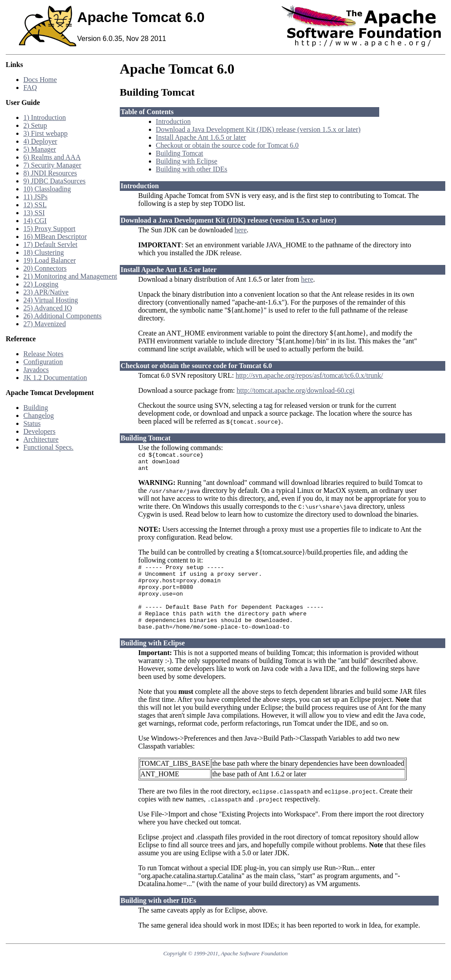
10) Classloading (47, 189)
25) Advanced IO (48, 308)
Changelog (39, 415)
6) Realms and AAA (52, 157)
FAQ (30, 88)
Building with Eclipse (187, 161)
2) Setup (35, 125)
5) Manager (40, 149)
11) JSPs (35, 197)
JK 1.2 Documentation (55, 378)
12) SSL (35, 205)
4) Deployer (40, 141)
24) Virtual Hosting (51, 300)
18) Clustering (44, 252)
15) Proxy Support (49, 229)
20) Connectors (45, 268)
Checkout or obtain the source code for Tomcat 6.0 (227, 145)
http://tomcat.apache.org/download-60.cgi (296, 390)
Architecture (41, 439)
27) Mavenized (44, 324)
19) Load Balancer (50, 260)
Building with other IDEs (192, 169)
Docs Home (40, 80)
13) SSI (34, 213)
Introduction (173, 121)
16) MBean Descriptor (55, 237)
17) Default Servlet (50, 244)
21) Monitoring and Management (70, 276)
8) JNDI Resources (50, 173)
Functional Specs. (48, 447)
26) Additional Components (63, 316)
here (240, 230)
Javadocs (36, 370)
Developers (39, 431)
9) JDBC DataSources (54, 181)
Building (36, 408)
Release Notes (43, 354)
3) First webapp (45, 133)
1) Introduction (44, 117)
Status (32, 423)
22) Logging (41, 284)
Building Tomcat (179, 153)
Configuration (43, 362)
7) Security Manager (52, 165)
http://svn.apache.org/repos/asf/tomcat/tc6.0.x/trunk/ (309, 375)
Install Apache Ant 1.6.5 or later (201, 137)
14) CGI (35, 221)
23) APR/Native (46, 292)
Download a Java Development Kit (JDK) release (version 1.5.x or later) (258, 129)
